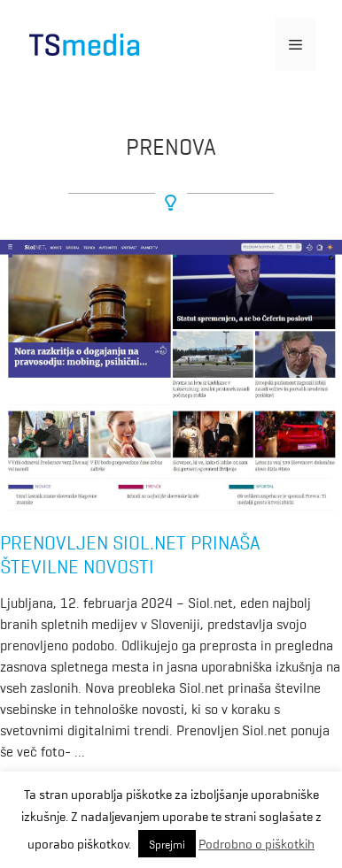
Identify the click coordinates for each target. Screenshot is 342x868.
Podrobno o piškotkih (256, 843)
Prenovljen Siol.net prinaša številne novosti (130, 553)
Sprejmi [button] (167, 844)
